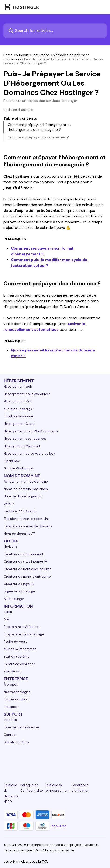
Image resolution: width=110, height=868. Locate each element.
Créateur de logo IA (19, 584)
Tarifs (8, 612)
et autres (59, 826)
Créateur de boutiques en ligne (27, 569)
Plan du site (13, 671)
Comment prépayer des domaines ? (38, 137)
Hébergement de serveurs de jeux (29, 453)
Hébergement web (18, 386)
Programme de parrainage (24, 634)
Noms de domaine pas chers (26, 489)
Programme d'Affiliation (22, 627)
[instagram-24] (39, 759)
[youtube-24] (71, 759)
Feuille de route (15, 642)
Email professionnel (19, 416)
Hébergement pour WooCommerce (31, 431)
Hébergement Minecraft (22, 446)
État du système (17, 656)
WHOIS (9, 504)
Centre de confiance (19, 664)
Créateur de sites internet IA (25, 561)
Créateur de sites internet (24, 554)
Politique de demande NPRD (11, 793)
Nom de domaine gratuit (23, 496)
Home (8, 55)
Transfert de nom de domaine (27, 519)
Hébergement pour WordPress (27, 394)
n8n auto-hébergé (18, 409)
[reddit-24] (87, 759)
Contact (10, 735)
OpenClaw (12, 461)
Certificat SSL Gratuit (20, 511)
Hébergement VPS (18, 401)
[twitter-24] (55, 759)
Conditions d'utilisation (80, 788)
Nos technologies (17, 692)
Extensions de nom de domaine (28, 526)
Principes (11, 707)
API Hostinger (14, 599)
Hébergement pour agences (25, 439)
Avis (7, 619)
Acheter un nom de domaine (26, 481)
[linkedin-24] (7, 759)
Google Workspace (18, 468)
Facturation (41, 55)
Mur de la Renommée (20, 649)
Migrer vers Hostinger (20, 591)
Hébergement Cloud (19, 424)
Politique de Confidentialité (32, 788)
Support (22, 55)
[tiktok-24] (103, 759)
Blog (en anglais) (16, 699)
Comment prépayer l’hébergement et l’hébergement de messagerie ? (39, 127)
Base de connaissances (22, 727)
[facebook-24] (23, 759)
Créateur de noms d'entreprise (27, 576)
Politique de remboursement (57, 788)
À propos (11, 684)
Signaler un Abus (16, 742)
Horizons (10, 547)
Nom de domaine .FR (20, 534)
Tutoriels (10, 720)
